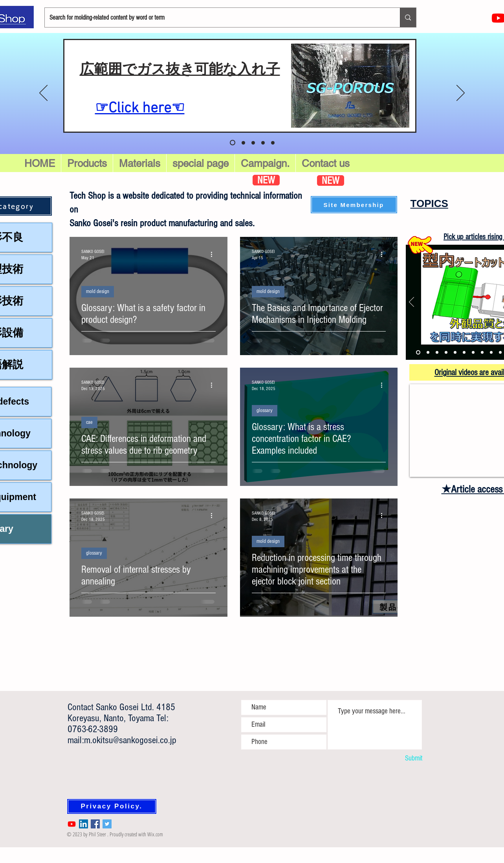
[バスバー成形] (437, 353)
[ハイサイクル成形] (491, 353)
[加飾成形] (473, 353)
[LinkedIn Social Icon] (83, 824)
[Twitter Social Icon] (107, 824)
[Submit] (401, 759)
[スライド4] (273, 143)
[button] (201, 163)
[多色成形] (446, 353)
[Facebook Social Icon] (95, 824)
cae (89, 422)
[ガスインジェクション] (428, 353)
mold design (98, 291)
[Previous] (43, 93)
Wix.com (155, 834)
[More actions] (214, 254)
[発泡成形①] (455, 353)
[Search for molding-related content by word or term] (217, 17)
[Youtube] (72, 824)
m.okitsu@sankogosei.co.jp (130, 740)
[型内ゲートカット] (418, 353)
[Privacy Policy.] (112, 806)
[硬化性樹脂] (482, 353)
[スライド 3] (263, 143)
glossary (265, 410)
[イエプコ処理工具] (500, 353)
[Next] (461, 93)
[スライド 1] (243, 143)
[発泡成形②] (464, 353)
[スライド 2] (253, 143)
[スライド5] (233, 143)
